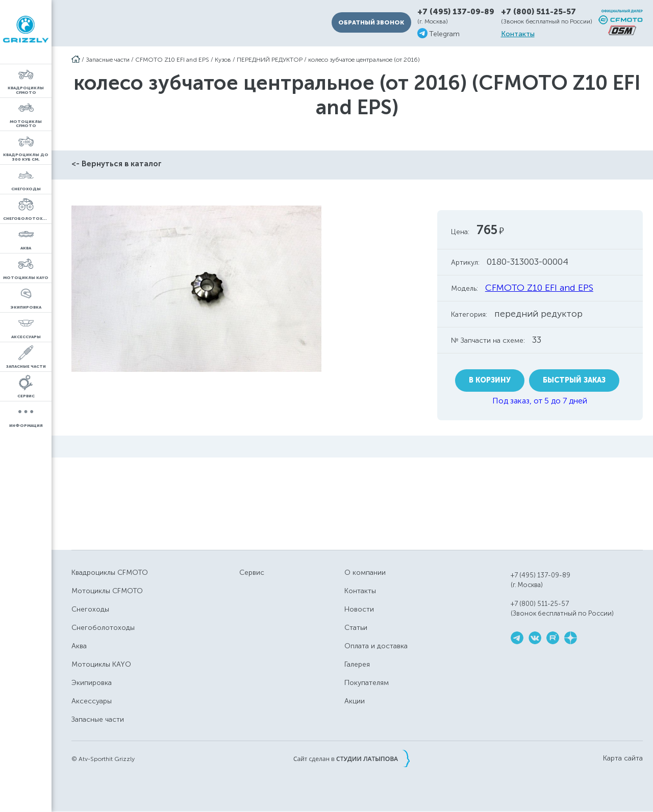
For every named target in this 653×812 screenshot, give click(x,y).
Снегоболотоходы (103, 628)
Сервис (252, 573)
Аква (79, 646)
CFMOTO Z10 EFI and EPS (172, 60)
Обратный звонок (371, 22)
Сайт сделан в (351, 758)
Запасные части (108, 60)
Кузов (223, 60)
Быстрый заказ (574, 380)
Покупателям (367, 683)
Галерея (357, 664)
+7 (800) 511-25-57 (538, 12)
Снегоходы (90, 609)
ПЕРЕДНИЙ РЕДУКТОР (270, 60)
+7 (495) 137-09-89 (456, 12)
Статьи (356, 628)
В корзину (490, 380)
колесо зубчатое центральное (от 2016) (364, 60)
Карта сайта (623, 758)
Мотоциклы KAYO (101, 664)
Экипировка (92, 683)
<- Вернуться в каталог (117, 164)
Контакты (518, 34)
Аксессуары (92, 701)
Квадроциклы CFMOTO (110, 573)
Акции (355, 701)
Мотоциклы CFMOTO (107, 591)
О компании (365, 573)
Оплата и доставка (376, 646)
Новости (359, 609)
